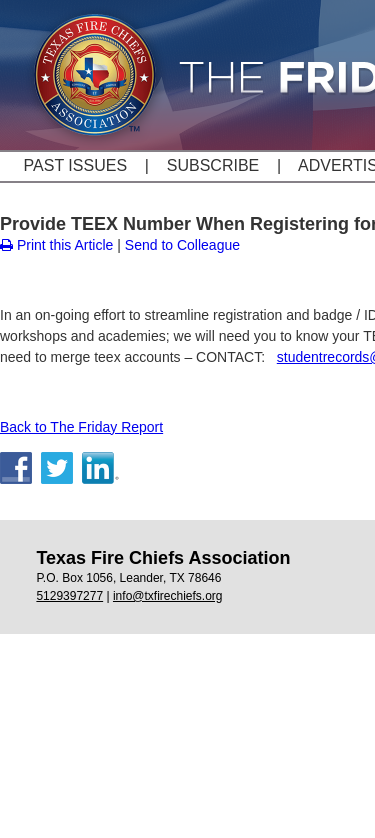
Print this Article (56, 245)
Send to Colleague (182, 245)
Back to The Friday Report (81, 427)
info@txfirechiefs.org (168, 596)
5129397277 (69, 596)
